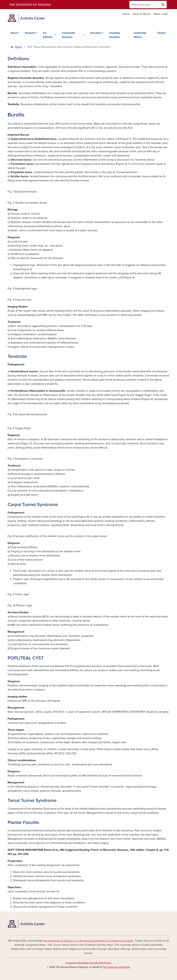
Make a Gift (161, 14)
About (14, 33)
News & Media (142, 14)
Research (30, 33)
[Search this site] (145, 5)
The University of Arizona (116, 967)
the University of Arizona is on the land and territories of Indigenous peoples (88, 941)
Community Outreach (68, 35)
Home (126, 14)
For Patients (48, 35)
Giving (161, 33)
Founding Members (115, 35)
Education (96, 33)
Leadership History (140, 35)
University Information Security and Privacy (88, 963)
